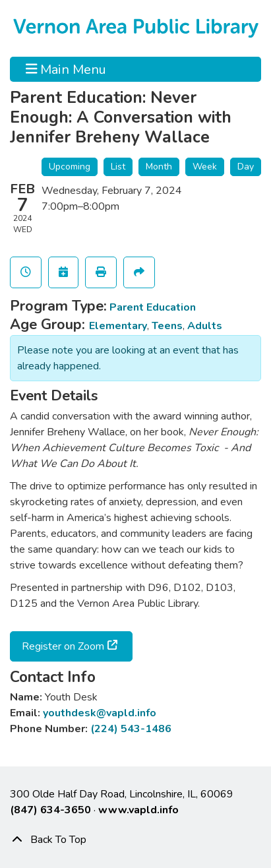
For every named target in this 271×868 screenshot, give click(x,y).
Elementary (118, 326)
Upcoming (70, 167)
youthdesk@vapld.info (100, 713)
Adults (205, 326)
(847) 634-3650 (50, 810)
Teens (167, 326)
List (118, 167)
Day (246, 167)
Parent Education (153, 307)
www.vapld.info (138, 810)
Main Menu (66, 69)
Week (205, 167)
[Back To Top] (135, 840)
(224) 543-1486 (131, 729)
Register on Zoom (63, 646)
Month (159, 167)
